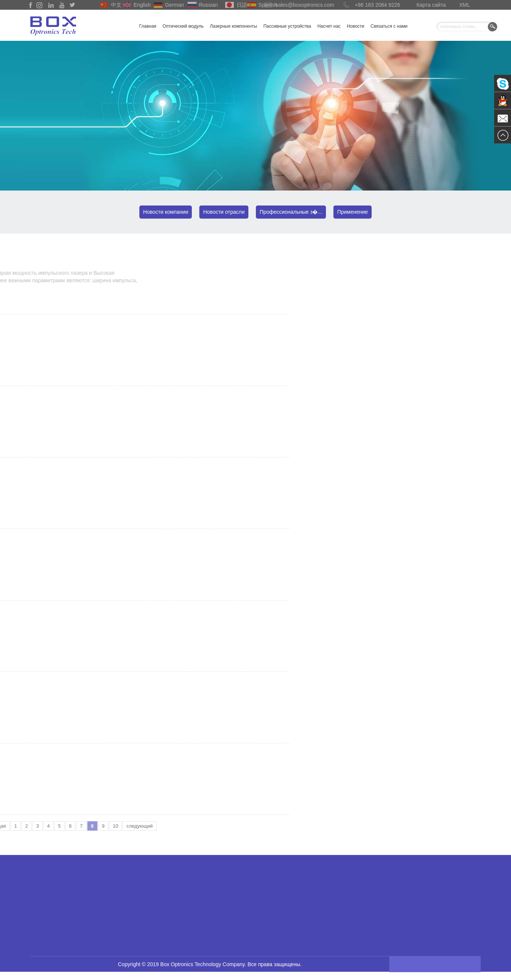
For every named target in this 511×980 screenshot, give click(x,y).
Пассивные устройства (287, 26)
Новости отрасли (224, 212)
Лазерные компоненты (233, 26)
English (133, 5)
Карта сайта (421, 5)
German (165, 5)
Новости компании (166, 212)
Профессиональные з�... (291, 212)
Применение (353, 212)
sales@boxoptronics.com (284, 5)
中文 (109, 5)
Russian (199, 5)
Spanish (258, 5)
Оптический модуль (183, 26)
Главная (148, 26)
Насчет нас (329, 26)
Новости (356, 26)
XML (460, 5)
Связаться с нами (389, 26)
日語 (235, 5)
